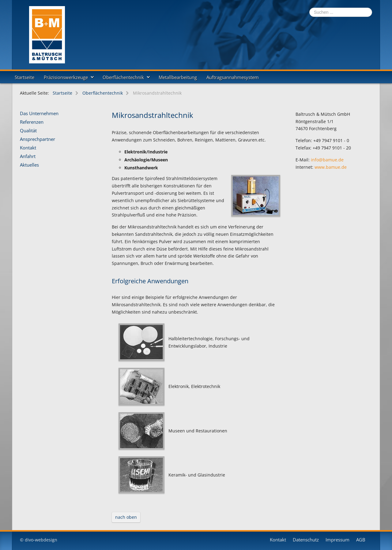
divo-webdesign (41, 540)
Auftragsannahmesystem (233, 77)
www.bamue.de (331, 167)
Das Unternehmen (39, 114)
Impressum (337, 540)
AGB (361, 540)
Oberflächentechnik (123, 77)
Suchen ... (309, 8)
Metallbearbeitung (178, 77)
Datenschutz (306, 540)
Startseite (24, 77)
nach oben (126, 517)
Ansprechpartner (38, 139)
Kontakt (28, 148)
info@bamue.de (327, 160)
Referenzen (32, 122)
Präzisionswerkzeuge (66, 77)
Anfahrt (28, 156)
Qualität (28, 131)
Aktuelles (29, 165)
